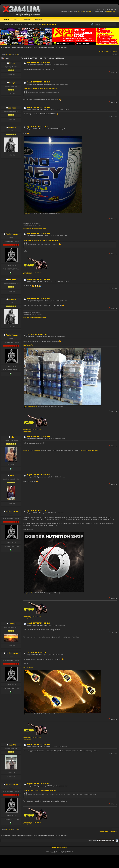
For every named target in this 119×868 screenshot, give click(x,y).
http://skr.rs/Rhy (28, 667)
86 (11, 54)
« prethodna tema (104, 51)
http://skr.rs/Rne (28, 345)
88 (16, 54)
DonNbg (12, 624)
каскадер (12, 108)
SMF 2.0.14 (50, 851)
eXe (12, 437)
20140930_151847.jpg (31, 406)
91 (21, 54)
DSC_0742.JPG (29, 214)
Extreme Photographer (60, 848)
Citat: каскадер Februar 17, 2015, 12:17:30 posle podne (41, 240)
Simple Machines (68, 851)
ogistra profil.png (29, 593)
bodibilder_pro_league (49, 24)
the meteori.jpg (29, 714)
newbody (12, 127)
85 (9, 54)
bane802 (12, 745)
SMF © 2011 (58, 851)
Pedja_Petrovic (12, 234)
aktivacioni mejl (111, 12)
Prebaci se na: (92, 840)
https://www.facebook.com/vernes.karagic (35, 228)
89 (17, 54)
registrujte (90, 12)
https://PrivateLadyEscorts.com (32, 450)
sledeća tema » (114, 51)
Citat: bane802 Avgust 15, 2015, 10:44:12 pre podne (40, 790)
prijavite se (81, 12)
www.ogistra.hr (27, 274)
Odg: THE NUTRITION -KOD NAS (39, 63)
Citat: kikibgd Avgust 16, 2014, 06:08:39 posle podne (40, 89)
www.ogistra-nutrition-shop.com (32, 272)
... (8, 54)
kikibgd (12, 63)
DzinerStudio (64, 853)
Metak (12, 475)
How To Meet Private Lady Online (89, 450)
